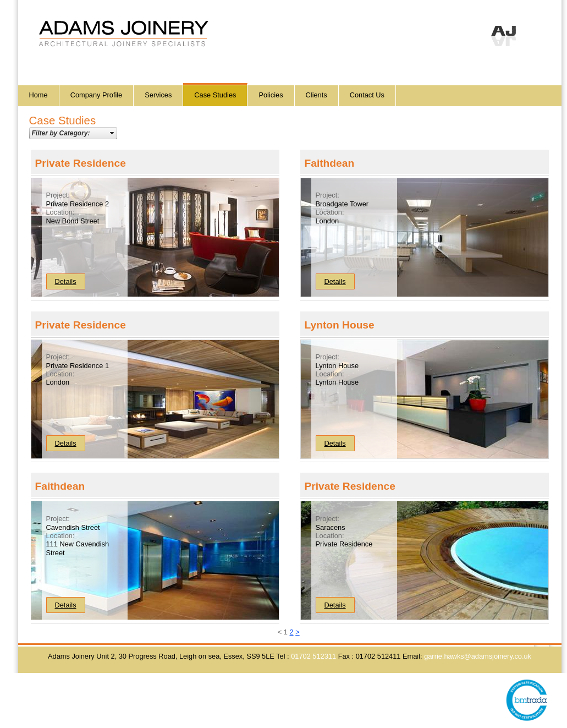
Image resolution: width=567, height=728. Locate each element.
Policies (271, 95)
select (112, 133)
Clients (316, 95)
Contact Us (367, 95)
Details (66, 281)
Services (158, 95)
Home (38, 95)
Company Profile (97, 95)
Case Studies (215, 95)
